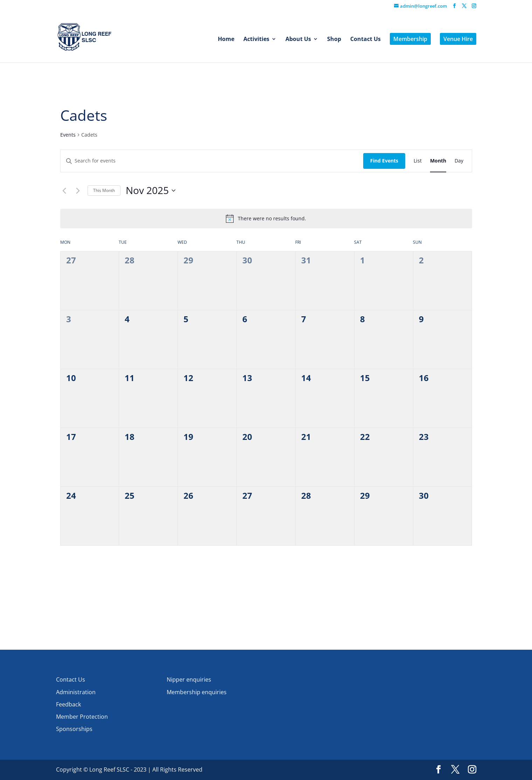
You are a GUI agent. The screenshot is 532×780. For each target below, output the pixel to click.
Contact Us (365, 40)
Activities (256, 40)
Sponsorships (74, 729)
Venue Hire (458, 39)
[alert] (272, 219)
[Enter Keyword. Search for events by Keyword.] (212, 161)
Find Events (384, 161)
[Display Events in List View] (418, 161)
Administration (76, 692)
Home (226, 40)
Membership (410, 39)
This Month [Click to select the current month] (104, 190)
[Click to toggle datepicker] (151, 191)
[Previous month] (64, 191)
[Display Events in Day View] (459, 161)
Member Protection (82, 717)
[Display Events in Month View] (438, 161)
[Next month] (78, 191)
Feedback (68, 704)
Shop (334, 40)
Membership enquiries (197, 692)
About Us (298, 40)
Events (68, 135)
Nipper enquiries (189, 679)
